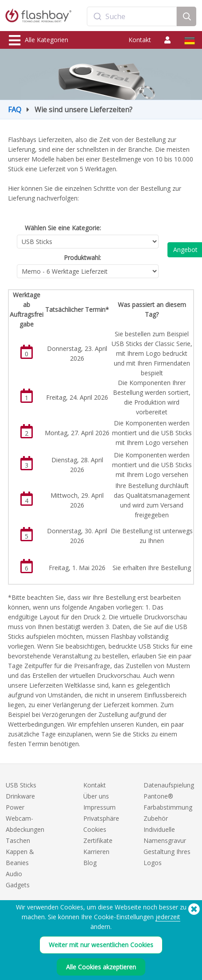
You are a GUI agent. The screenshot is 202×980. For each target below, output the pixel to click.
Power (15, 807)
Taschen (18, 840)
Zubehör (156, 818)
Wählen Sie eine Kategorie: (63, 228)
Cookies (95, 829)
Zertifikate (98, 840)
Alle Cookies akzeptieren (101, 967)
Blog (90, 863)
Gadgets (18, 885)
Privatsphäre (101, 818)
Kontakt (140, 40)
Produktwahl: (82, 258)
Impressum (99, 807)
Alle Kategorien (39, 40)
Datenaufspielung (169, 785)
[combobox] (132, 16)
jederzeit (168, 917)
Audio (14, 874)
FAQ (15, 110)
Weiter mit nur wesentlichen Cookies (101, 945)
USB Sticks (21, 785)
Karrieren (96, 852)
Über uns (96, 796)
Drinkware (20, 796)
